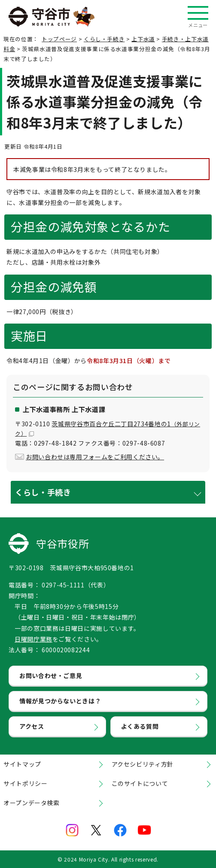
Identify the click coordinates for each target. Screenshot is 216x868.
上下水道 (143, 39)
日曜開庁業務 (33, 639)
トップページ (59, 39)
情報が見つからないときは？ (60, 701)
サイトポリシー (25, 783)
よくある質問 (140, 726)
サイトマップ (22, 764)
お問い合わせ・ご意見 (51, 675)
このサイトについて (140, 783)
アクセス (32, 726)
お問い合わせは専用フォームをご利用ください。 (95, 457)
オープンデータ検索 (32, 803)
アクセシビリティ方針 (143, 764)
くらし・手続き (104, 39)
